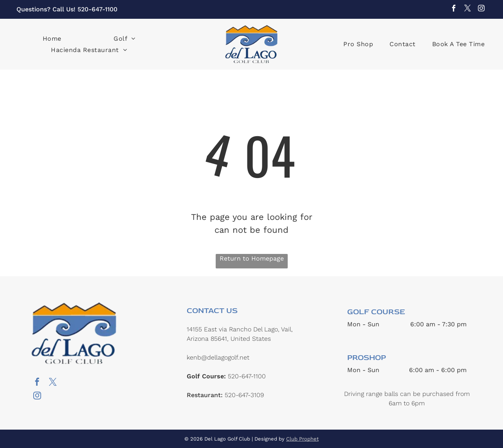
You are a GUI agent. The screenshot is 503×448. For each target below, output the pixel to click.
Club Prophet (302, 439)
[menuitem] (52, 38)
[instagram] (481, 9)
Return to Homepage (252, 258)
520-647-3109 (244, 395)
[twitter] (468, 9)
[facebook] (454, 9)
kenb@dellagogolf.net (218, 357)
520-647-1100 (97, 9)
